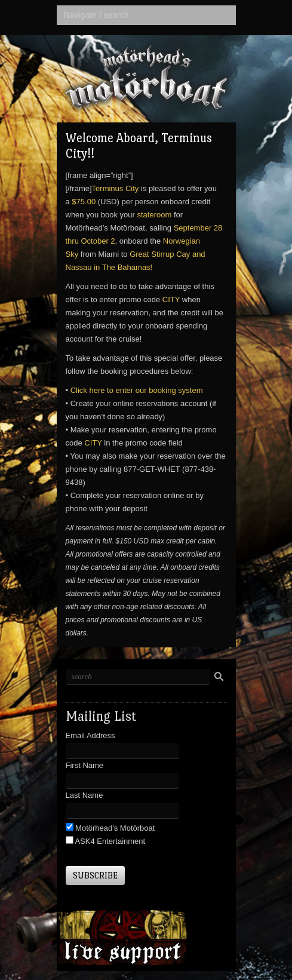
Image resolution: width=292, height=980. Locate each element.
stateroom (154, 215)
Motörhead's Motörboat (114, 828)
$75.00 (84, 202)
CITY (171, 299)
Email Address (90, 735)
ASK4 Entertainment (110, 841)
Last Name (84, 795)
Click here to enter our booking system (137, 390)
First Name (85, 765)
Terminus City (116, 188)
